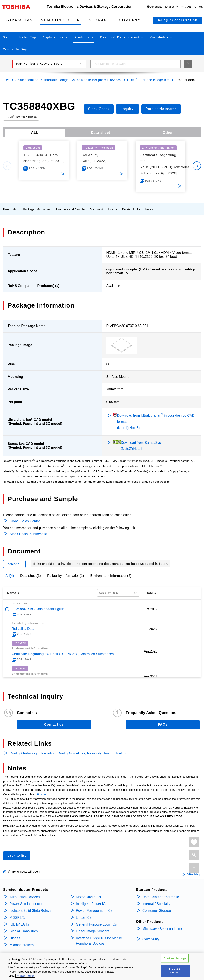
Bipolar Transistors (24, 931)
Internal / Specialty (156, 904)
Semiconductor (27, 80)
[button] (163, 7)
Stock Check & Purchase (28, 534)
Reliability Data (23, 629)
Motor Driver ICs (88, 897)
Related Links (131, 209)
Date (149, 593)
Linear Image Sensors (93, 931)
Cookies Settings (175, 958)
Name (12, 593)
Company (151, 939)
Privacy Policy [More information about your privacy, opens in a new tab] (25, 976)
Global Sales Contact (25, 521)
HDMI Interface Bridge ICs (148, 80)
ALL (35, 133)
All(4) (10, 576)
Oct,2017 (151, 609)
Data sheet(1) (30, 576)
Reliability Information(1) (66, 576)
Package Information (37, 209)
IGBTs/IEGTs (19, 924)
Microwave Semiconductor (162, 929)
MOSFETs (17, 918)
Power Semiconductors (27, 904)
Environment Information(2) (111, 576)
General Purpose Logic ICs (96, 924)
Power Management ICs (94, 911)
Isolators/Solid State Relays (30, 911)
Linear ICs (84, 918)
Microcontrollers (22, 945)
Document (96, 209)
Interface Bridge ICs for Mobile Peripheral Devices (82, 80)
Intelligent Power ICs (92, 904)
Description (11, 209)
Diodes (15, 938)
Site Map (194, 874)
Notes (149, 209)
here (43, 794)
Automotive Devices (25, 897)
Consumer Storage (157, 911)
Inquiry (113, 209)
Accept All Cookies (176, 971)
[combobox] (135, 64)
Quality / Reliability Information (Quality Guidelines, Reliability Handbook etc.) (68, 753)
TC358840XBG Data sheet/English (38, 609)
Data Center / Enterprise (161, 897)
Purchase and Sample (70, 209)
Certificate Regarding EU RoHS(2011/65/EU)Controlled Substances (63, 654)
